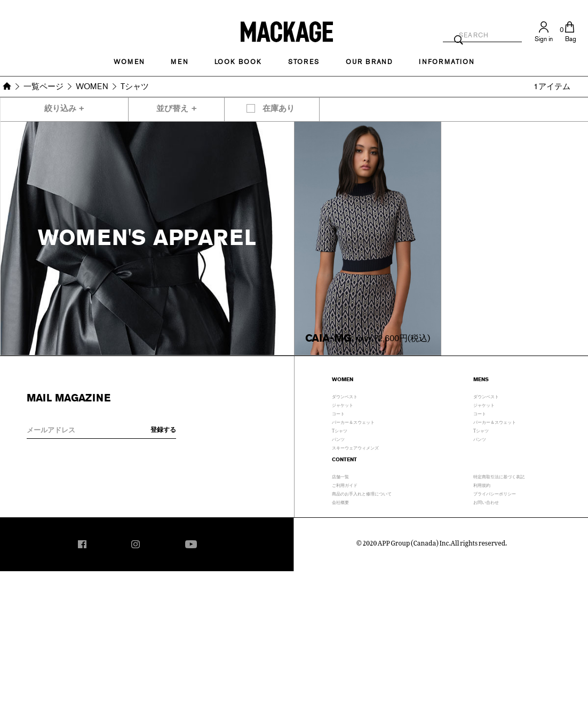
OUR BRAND (369, 62)
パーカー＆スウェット (353, 421)
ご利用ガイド (345, 484)
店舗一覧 (340, 476)
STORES (304, 62)
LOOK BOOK (238, 62)
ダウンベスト (345, 396)
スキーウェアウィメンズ (355, 447)
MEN (179, 62)
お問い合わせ (486, 501)
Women (129, 62)
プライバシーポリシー (495, 493)
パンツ (338, 438)
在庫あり (279, 109)
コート (338, 413)
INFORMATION (447, 62)
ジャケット (343, 404)
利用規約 (482, 484)
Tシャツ (340, 430)
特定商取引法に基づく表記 (499, 476)
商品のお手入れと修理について (362, 493)
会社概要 (340, 501)
